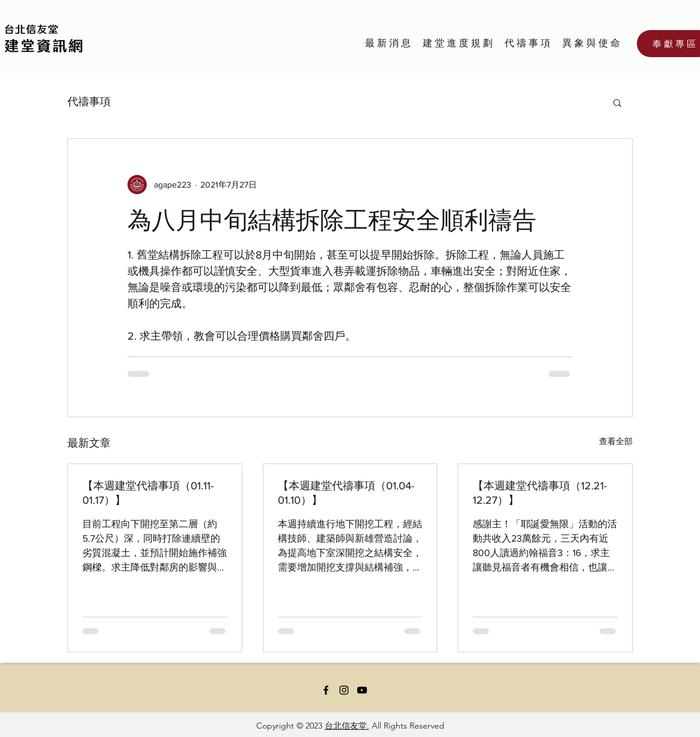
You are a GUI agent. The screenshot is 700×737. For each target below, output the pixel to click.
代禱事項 (89, 102)
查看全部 (616, 441)
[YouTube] (362, 690)
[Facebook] (326, 690)
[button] (617, 102)
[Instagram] (344, 690)
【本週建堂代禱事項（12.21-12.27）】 (540, 493)
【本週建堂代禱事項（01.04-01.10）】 (346, 493)
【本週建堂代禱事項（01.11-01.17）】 (148, 493)
